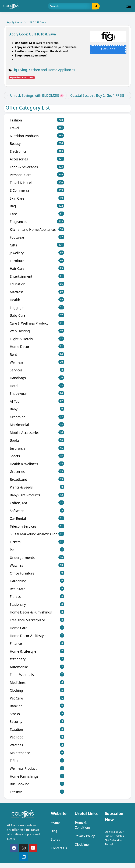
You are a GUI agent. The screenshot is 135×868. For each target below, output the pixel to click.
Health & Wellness (37, 464)
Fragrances (37, 222)
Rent (37, 354)
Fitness (37, 597)
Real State (37, 589)
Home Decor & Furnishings (37, 612)
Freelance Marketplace (37, 620)
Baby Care (37, 315)
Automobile (37, 667)
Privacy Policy (85, 836)
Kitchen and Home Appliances (52, 70)
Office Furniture (37, 573)
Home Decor (37, 347)
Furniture (37, 261)
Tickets (37, 542)
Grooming (37, 417)
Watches (37, 565)
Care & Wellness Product (37, 323)
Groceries (37, 472)
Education (37, 284)
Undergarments (37, 558)
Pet (37, 550)
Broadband (37, 479)
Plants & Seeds (37, 487)
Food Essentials (37, 675)
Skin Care (37, 198)
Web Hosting (37, 331)
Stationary (37, 604)
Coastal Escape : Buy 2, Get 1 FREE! (97, 95)
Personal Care (37, 175)
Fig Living (20, 70)
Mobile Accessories (37, 433)
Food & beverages (37, 167)
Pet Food (37, 737)
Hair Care (37, 268)
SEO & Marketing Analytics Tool (37, 534)
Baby (37, 409)
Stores (55, 839)
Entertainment (37, 276)
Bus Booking (37, 784)
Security (37, 722)
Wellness (37, 362)
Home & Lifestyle (37, 651)
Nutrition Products (37, 136)
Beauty (37, 143)
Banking (37, 706)
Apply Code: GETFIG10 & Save (33, 34)
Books (37, 440)
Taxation (37, 729)
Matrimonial (37, 425)
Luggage (37, 308)
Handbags (37, 378)
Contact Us (59, 848)
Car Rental (37, 518)
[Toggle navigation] (129, 6)
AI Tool (37, 401)
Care (37, 214)
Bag (37, 206)
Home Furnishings (37, 776)
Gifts (37, 245)
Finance (37, 643)
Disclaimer (82, 844)
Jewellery (37, 253)
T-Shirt (37, 761)
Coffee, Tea (37, 503)
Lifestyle (37, 792)
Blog (54, 831)
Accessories (37, 159)
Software (37, 511)
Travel (37, 128)
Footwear (37, 237)
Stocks (37, 714)
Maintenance (37, 753)
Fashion (37, 120)
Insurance (37, 448)
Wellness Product (37, 768)
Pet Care (37, 698)
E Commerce (37, 190)
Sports (37, 456)
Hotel (37, 386)
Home (55, 822)
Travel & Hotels (37, 183)
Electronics (37, 151)
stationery (37, 659)
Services (37, 370)
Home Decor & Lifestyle (37, 636)
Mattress (37, 292)
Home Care (37, 628)
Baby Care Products (37, 495)
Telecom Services (37, 526)
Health (37, 300)
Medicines (37, 683)
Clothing (37, 690)
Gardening (37, 581)
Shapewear (37, 393)
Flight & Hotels (37, 339)
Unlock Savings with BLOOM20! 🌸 (37, 95)
